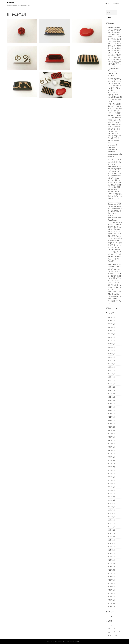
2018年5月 (111, 517)
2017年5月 (111, 550)
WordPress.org (113, 635)
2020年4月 (111, 447)
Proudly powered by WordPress (55, 642)
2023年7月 (111, 370)
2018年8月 (111, 507)
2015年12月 (112, 603)
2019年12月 (112, 460)
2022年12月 (112, 387)
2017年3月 (111, 553)
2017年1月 (111, 560)
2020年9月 (111, 434)
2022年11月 (112, 390)
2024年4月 (111, 351)
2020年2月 (111, 454)
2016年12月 (112, 563)
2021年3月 (111, 417)
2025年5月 (111, 327)
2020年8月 (111, 437)
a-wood (10, 3)
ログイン (111, 625)
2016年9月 (111, 573)
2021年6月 (111, 407)
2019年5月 (111, 484)
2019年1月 (111, 494)
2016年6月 (111, 583)
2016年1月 (111, 600)
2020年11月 (112, 427)
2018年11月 (112, 497)
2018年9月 (111, 504)
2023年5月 (111, 374)
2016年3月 (111, 593)
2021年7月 (111, 404)
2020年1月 (111, 457)
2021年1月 (111, 424)
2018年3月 (111, 523)
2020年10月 (112, 430)
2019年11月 (112, 464)
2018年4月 (111, 520)
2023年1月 (111, 384)
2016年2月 (111, 597)
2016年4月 (111, 590)
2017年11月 (112, 533)
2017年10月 (112, 537)
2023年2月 (111, 380)
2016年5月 (111, 587)
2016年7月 (111, 580)
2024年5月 (111, 347)
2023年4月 (111, 377)
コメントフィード (114, 632)
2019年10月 (112, 467)
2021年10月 (112, 400)
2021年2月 (111, 420)
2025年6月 (111, 324)
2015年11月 (112, 607)
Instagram (111, 616)
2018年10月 (112, 500)
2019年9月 (111, 470)
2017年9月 (111, 540)
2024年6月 (111, 344)
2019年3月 (111, 490)
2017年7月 (111, 547)
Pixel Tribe (77, 642)
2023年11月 (112, 360)
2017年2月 (111, 557)
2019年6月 (111, 480)
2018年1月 (111, 527)
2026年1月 (111, 317)
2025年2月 (111, 334)
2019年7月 (111, 477)
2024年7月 (111, 341)
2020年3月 (111, 450)
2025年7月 (111, 321)
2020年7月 (111, 440)
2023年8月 (111, 367)
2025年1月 (111, 337)
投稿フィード (112, 629)
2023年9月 (111, 364)
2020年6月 (111, 444)
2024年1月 (111, 357)
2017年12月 (112, 530)
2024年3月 (111, 354)
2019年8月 (111, 474)
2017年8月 (111, 543)
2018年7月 (111, 510)
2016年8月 (111, 577)
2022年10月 (112, 394)
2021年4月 (111, 414)
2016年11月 (112, 567)
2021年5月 (111, 410)
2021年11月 (112, 397)
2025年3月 (111, 331)
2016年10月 (112, 570)
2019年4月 (111, 487)
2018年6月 (111, 513)
